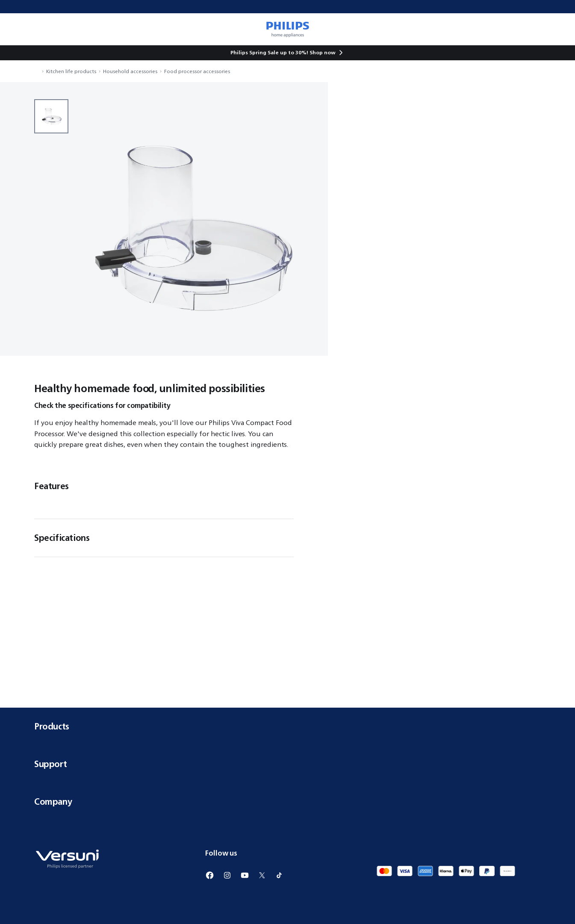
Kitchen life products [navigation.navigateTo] (71, 71)
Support (287, 764)
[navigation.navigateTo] (37, 71)
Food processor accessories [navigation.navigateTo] (197, 71)
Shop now (323, 52)
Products (287, 726)
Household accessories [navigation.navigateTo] (130, 71)
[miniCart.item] (556, 29)
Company (287, 801)
